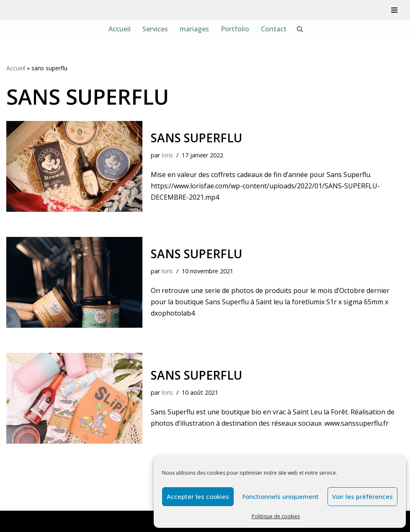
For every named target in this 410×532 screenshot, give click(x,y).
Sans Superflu (196, 375)
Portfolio (235, 29)
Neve (14, 521)
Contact (274, 29)
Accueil (120, 29)
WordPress (90, 521)
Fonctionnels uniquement (281, 496)
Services (155, 29)
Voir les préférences (362, 496)
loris (167, 155)
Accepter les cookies (198, 496)
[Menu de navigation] (394, 10)
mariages (194, 29)
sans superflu (196, 138)
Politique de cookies (276, 516)
